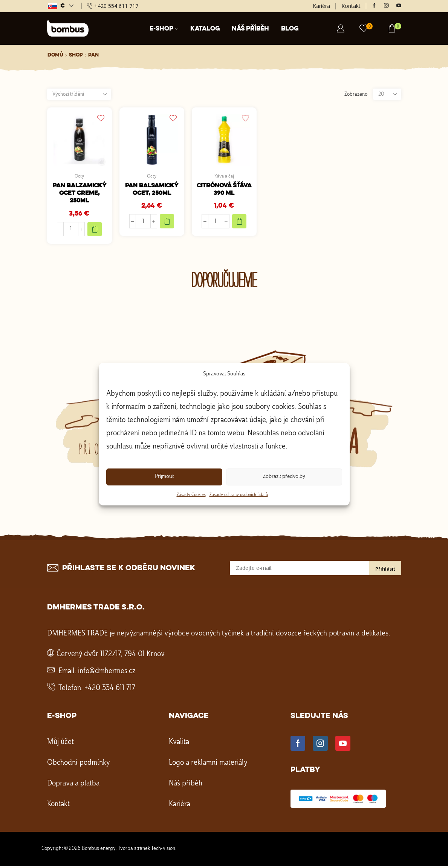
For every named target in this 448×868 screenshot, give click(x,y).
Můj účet (60, 744)
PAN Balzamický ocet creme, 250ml (80, 194)
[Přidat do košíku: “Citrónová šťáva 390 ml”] (239, 223)
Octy (79, 176)
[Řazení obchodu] (79, 94)
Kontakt (351, 6)
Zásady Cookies (191, 495)
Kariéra (321, 6)
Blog (290, 29)
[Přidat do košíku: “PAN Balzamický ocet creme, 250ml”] (95, 231)
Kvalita (179, 744)
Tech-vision (163, 850)
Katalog (205, 29)
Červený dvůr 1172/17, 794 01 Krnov (111, 656)
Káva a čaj (224, 176)
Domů (55, 55)
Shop (76, 55)
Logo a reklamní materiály (208, 765)
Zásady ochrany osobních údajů (239, 495)
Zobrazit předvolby (284, 477)
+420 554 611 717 (110, 690)
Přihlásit (385, 571)
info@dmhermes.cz (107, 673)
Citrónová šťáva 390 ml (224, 191)
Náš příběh (250, 29)
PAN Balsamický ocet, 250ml (152, 191)
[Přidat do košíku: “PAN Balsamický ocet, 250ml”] (167, 223)
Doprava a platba (73, 785)
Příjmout (164, 477)
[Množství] (71, 231)
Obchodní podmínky (79, 765)
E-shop (164, 29)
